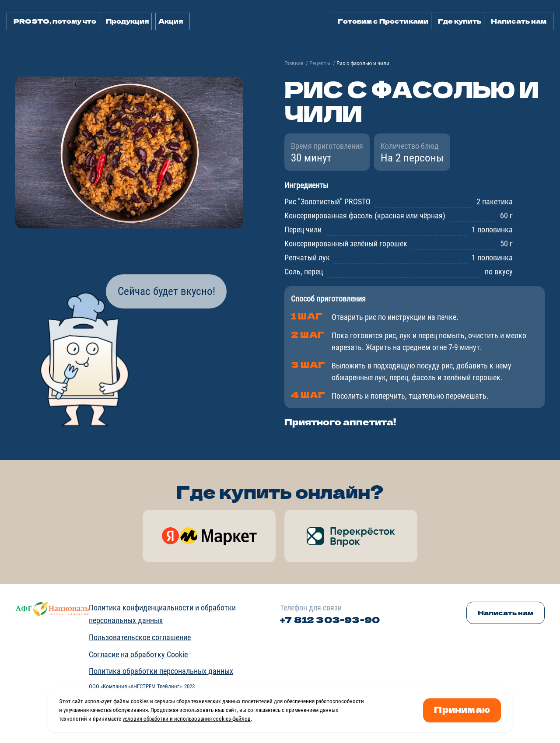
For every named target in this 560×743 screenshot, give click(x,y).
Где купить (460, 21)
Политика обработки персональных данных (161, 671)
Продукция (127, 21)
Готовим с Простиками (383, 21)
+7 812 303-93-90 (330, 619)
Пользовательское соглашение (140, 637)
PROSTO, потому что (55, 21)
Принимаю (462, 709)
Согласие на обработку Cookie (138, 654)
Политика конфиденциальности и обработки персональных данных (162, 614)
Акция (171, 21)
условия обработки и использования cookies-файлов (187, 719)
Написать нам (519, 21)
